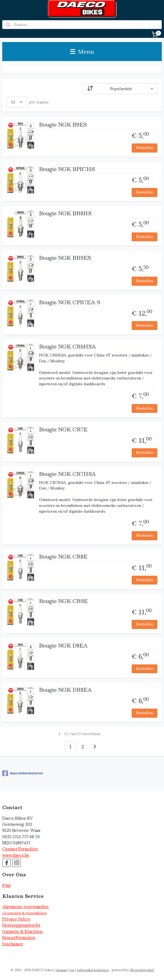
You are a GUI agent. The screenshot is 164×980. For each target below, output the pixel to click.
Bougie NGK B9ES (63, 125)
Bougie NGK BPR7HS (67, 170)
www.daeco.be (16, 855)
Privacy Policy (16, 919)
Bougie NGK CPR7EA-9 (70, 303)
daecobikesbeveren (23, 773)
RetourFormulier (19, 938)
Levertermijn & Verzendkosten (24, 913)
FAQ (6, 885)
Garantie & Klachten (22, 931)
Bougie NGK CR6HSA (67, 347)
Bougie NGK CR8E (63, 557)
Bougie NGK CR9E (63, 602)
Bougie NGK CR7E (63, 430)
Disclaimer (13, 944)
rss (72, 970)
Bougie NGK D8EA (63, 646)
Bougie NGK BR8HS (65, 214)
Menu (82, 51)
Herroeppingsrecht (21, 925)
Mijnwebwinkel (142, 970)
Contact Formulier (20, 849)
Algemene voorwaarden (25, 907)
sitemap (61, 970)
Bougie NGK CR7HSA (67, 475)
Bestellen (145, 148)
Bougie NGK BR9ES (65, 258)
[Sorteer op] (120, 89)
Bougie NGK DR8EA (65, 690)
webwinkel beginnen (93, 970)
